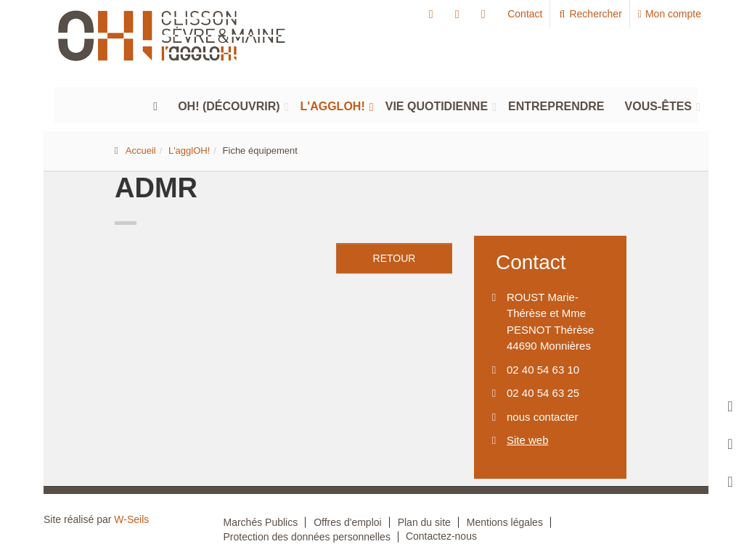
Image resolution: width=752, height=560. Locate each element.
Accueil (141, 151)
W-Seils (131, 519)
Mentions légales (505, 522)
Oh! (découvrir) (229, 106)
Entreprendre (556, 106)
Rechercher (590, 14)
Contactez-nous (441, 536)
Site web (528, 440)
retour (395, 258)
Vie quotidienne (437, 106)
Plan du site (424, 522)
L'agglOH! (333, 106)
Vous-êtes (658, 106)
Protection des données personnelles (307, 537)
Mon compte (670, 14)
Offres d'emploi (347, 522)
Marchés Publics (261, 522)
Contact (525, 14)
